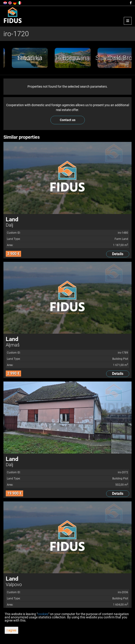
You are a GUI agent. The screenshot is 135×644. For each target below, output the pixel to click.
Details (118, 254)
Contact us (68, 120)
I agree (11, 630)
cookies (43, 614)
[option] (43, 58)
